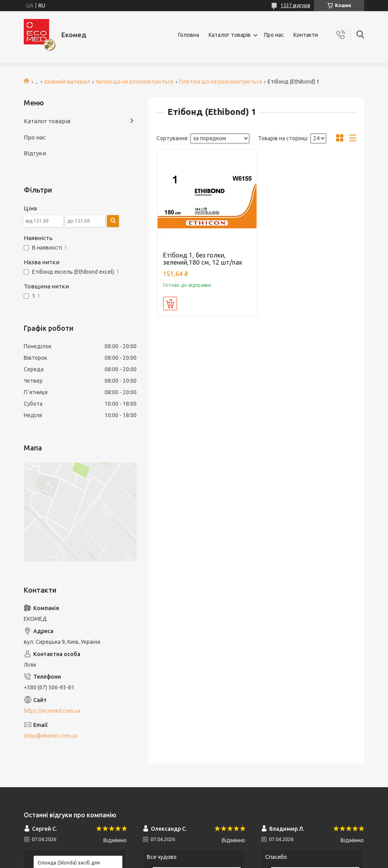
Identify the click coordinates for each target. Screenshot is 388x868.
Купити (170, 303)
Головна (189, 35)
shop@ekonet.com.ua (50, 736)
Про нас (274, 35)
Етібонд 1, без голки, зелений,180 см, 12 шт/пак (203, 259)
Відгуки (35, 153)
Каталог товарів (230, 35)
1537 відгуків (295, 5)
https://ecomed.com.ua (52, 711)
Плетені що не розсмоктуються (221, 82)
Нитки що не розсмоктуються (135, 82)
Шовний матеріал (67, 82)
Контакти (306, 35)
